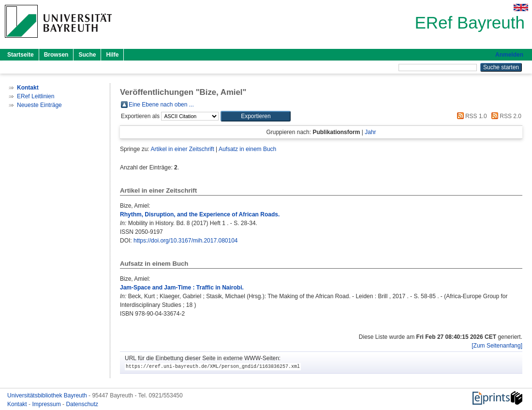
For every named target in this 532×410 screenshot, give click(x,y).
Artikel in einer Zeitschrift (182, 149)
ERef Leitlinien (36, 96)
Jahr (370, 132)
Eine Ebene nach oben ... (161, 105)
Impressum (47, 404)
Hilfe (112, 55)
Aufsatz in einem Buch (247, 149)
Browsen (56, 55)
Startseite (21, 55)
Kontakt (18, 404)
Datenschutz (82, 404)
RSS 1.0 (471, 116)
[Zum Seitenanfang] (497, 346)
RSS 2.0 (505, 116)
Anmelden (509, 55)
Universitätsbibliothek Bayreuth (48, 395)
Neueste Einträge (39, 105)
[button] (256, 116)
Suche (87, 55)
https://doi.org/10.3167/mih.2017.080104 (186, 241)
